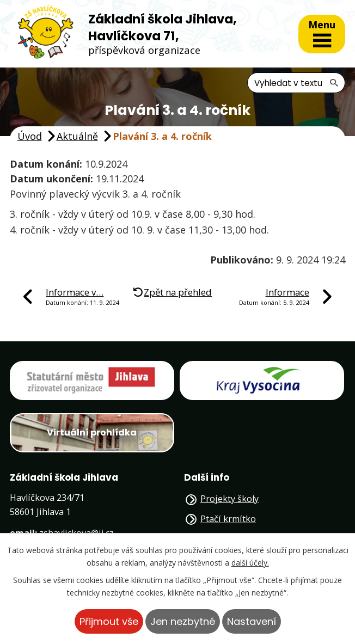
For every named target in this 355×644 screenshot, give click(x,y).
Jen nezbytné (183, 621)
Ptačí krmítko (228, 519)
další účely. (250, 563)
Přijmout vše (109, 621)
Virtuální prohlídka (92, 433)
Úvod (30, 136)
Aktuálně (77, 136)
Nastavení (252, 621)
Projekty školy (229, 499)
